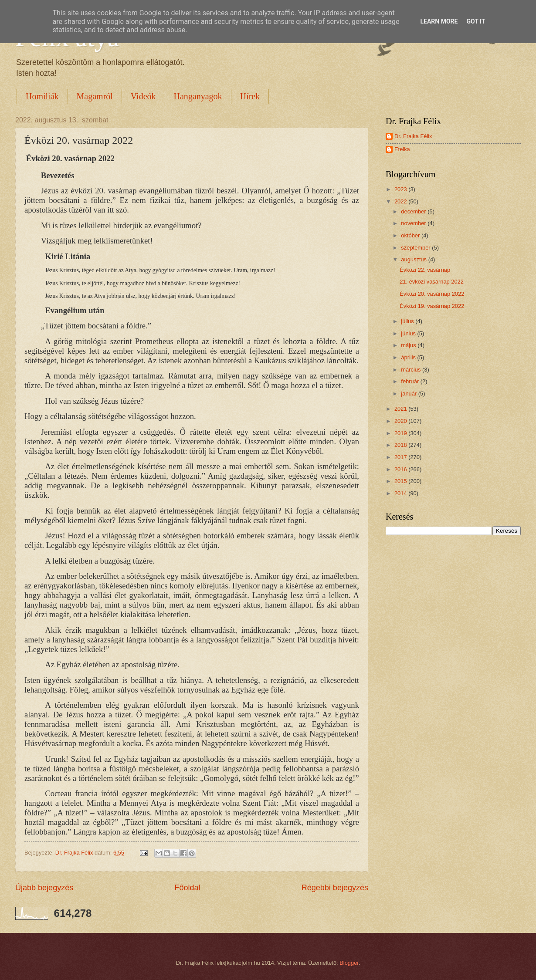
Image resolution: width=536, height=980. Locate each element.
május (409, 345)
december (414, 211)
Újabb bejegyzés (44, 888)
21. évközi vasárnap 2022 (432, 282)
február (410, 381)
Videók (143, 96)
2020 (401, 421)
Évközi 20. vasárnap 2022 (432, 294)
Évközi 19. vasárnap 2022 (432, 306)
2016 (401, 469)
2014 (401, 493)
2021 (401, 409)
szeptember (416, 248)
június (409, 333)
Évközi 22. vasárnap (425, 270)
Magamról (95, 96)
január (409, 394)
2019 (401, 433)
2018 (401, 445)
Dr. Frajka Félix (413, 136)
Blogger (349, 963)
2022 (401, 201)
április (409, 357)
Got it (476, 21)
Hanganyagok (198, 96)
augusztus (414, 259)
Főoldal (187, 888)
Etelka (402, 149)
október (411, 235)
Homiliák (42, 96)
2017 (401, 457)
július (408, 321)
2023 (401, 189)
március (412, 370)
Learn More (439, 21)
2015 (401, 481)
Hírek (250, 96)
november (414, 223)
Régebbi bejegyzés (335, 888)
